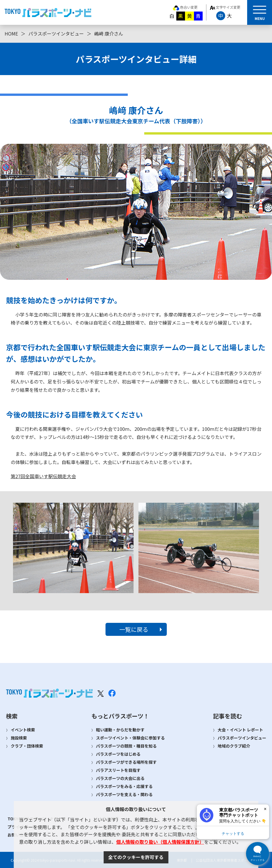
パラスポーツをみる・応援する (124, 786)
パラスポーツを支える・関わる (124, 794)
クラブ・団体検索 (27, 746)
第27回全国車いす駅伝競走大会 (43, 476)
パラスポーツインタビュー (56, 33)
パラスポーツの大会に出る (120, 778)
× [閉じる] (265, 809)
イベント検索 (23, 730)
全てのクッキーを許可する (136, 857)
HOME (11, 33)
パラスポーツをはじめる (118, 754)
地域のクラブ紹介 (234, 746)
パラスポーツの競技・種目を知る (126, 746)
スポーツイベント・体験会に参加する (130, 738)
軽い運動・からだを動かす (120, 730)
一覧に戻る (134, 629)
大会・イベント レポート (240, 730)
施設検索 (19, 738)
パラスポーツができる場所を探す (126, 762)
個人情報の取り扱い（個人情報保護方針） (160, 842)
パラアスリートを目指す (118, 770)
